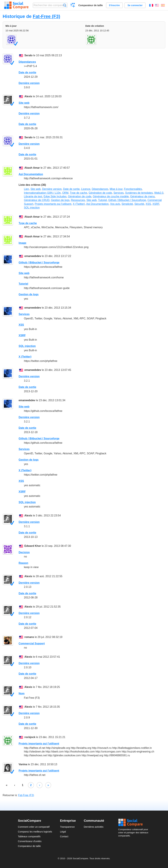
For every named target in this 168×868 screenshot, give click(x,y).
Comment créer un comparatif (34, 827)
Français (151, 5)
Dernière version (29, 83)
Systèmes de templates (139, 193)
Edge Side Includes (55, 196)
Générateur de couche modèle (111, 196)
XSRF (156, 204)
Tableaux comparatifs (29, 836)
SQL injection (32, 208)
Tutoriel (102, 200)
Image (22, 243)
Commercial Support (32, 643)
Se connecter (135, 5)
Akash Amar (32, 168)
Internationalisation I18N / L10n (42, 193)
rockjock (30, 737)
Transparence (67, 827)
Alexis (28, 96)
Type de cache (78, 193)
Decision (24, 552)
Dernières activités (94, 827)
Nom (22, 693)
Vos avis (115, 204)
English (157, 5)
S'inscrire (114, 5)
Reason (23, 563)
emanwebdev (33, 256)
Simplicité (127, 204)
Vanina (23, 764)
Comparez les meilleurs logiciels (35, 832)
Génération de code (100, 193)
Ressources (78, 200)
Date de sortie (27, 72)
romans (29, 637)
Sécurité (139, 204)
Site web (24, 103)
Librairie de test (33, 196)
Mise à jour (116, 189)
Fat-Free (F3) (46, 16)
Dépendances (27, 62)
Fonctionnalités (133, 189)
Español (163, 5)
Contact (64, 836)
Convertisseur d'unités (30, 841)
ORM (65, 193)
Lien (26, 189)
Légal (63, 832)
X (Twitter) (79, 204)
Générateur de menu (143, 196)
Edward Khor (33, 546)
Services (119, 193)
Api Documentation (31, 174)
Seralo (28, 55)
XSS (148, 204)
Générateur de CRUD (37, 200)
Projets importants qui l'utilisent (53, 204)
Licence (86, 189)
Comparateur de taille (90, 5)
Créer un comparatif (73, 6)
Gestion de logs (60, 200)
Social (134, 823)
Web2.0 (159, 193)
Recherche (65, 5)
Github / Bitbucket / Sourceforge (127, 200)
